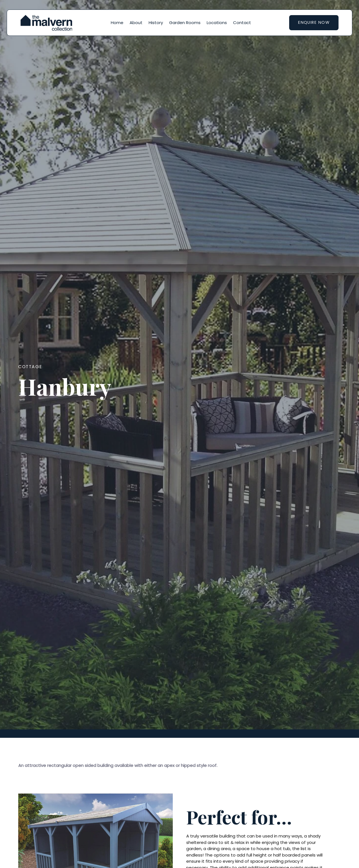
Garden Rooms (185, 23)
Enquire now (314, 22)
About (136, 23)
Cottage (30, 367)
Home (117, 23)
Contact (242, 23)
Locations (217, 23)
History (156, 23)
